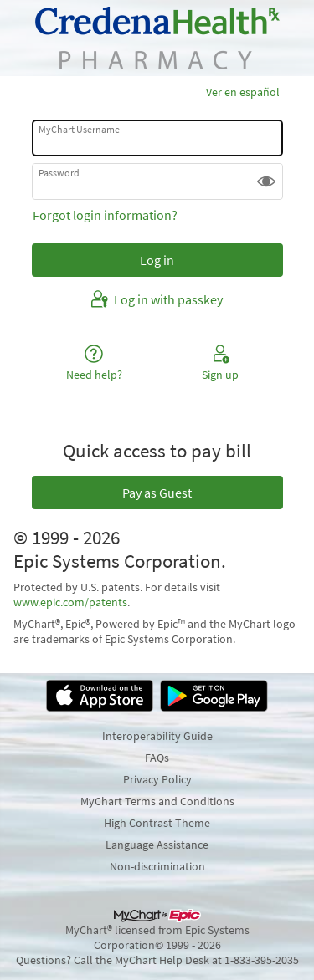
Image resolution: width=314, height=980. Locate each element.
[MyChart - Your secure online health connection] (157, 38)
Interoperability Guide (157, 736)
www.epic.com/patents (70, 602)
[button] (266, 181)
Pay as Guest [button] (157, 493)
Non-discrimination (157, 866)
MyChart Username (79, 129)
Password (59, 173)
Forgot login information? (105, 215)
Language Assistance (157, 845)
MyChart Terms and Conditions (157, 801)
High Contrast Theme (157, 823)
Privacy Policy (157, 779)
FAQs (157, 758)
